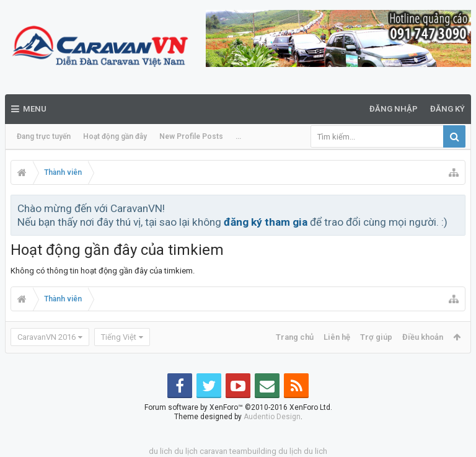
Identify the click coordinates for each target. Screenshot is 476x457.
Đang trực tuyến (44, 136)
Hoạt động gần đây (115, 136)
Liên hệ (337, 337)
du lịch (186, 451)
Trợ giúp (376, 337)
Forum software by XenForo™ (238, 407)
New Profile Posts (191, 136)
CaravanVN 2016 (46, 337)
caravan (214, 451)
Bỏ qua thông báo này (457, 208)
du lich (161, 451)
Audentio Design (272, 417)
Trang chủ (295, 337)
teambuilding (253, 451)
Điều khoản (423, 337)
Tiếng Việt (119, 337)
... (238, 136)
